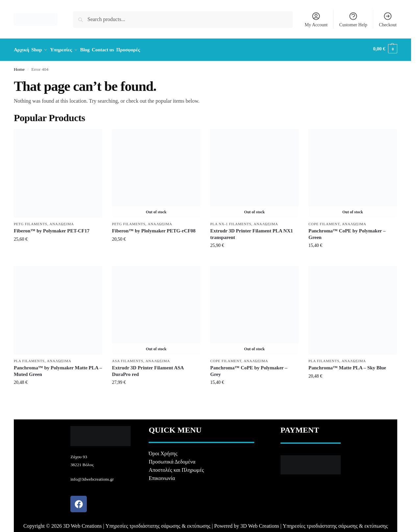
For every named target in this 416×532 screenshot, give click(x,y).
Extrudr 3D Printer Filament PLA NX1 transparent (252, 232)
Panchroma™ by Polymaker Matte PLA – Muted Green (58, 369)
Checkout (388, 19)
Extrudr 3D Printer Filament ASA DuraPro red (148, 369)
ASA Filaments (128, 359)
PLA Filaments (29, 359)
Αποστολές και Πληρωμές (176, 468)
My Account (316, 19)
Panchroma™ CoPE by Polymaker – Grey (249, 369)
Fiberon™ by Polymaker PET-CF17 (52, 229)
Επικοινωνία (162, 476)
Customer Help (353, 19)
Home (19, 67)
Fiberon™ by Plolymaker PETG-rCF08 (154, 229)
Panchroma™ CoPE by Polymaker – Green (347, 232)
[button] (385, 49)
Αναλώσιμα (62, 222)
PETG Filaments (31, 222)
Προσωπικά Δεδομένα (172, 460)
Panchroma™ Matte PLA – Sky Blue (347, 366)
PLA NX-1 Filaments (231, 222)
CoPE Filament (324, 222)
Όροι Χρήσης (163, 452)
